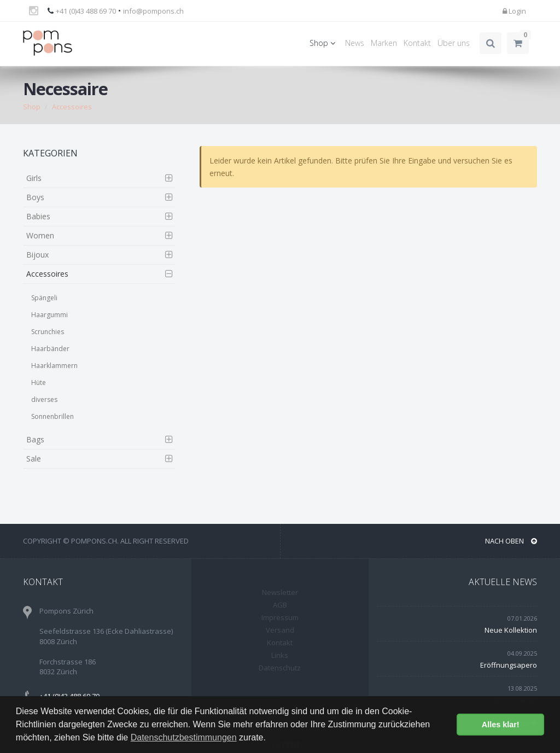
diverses (44, 399)
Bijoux (37, 255)
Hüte (39, 383)
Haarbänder (50, 349)
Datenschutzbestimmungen (184, 737)
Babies (38, 216)
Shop (324, 43)
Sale (34, 459)
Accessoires (72, 107)
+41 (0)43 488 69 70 (86, 11)
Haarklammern (54, 366)
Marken (384, 43)
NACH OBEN (511, 541)
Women (40, 235)
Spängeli (44, 298)
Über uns (454, 43)
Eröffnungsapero (509, 665)
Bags (35, 439)
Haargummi (49, 315)
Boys (35, 197)
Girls (34, 178)
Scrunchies (48, 332)
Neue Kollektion (511, 630)
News (355, 43)
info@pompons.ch (153, 11)
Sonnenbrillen (52, 416)
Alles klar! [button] (501, 725)
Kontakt (417, 43)
